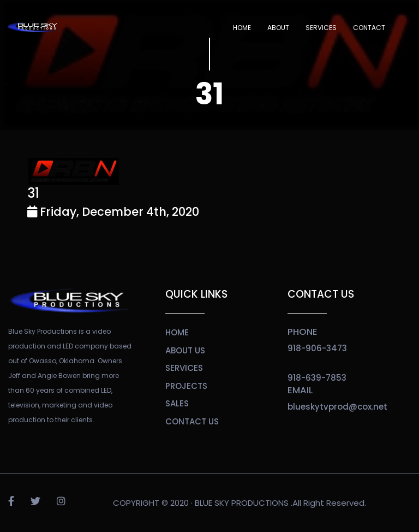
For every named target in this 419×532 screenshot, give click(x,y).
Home (242, 28)
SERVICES (321, 28)
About (278, 28)
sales (177, 403)
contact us (192, 421)
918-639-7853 (317, 378)
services (184, 368)
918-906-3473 (317, 348)
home (177, 332)
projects (186, 386)
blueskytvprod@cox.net (337, 407)
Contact (369, 28)
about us (185, 350)
